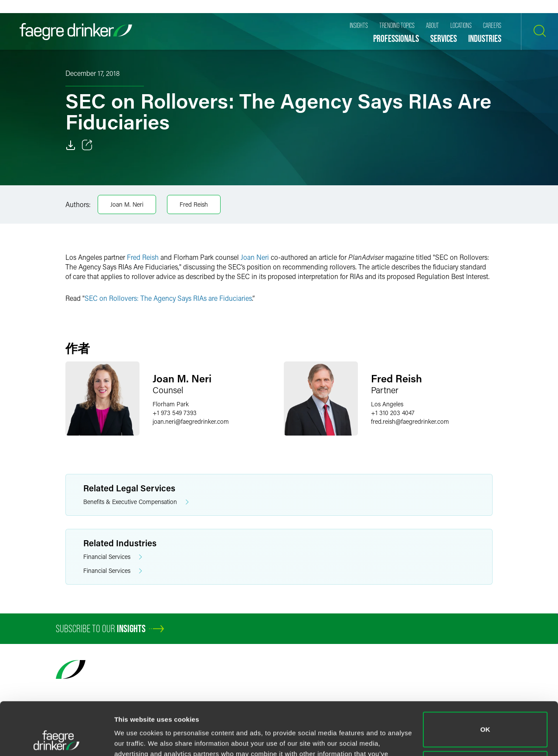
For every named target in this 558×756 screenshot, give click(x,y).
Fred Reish (194, 204)
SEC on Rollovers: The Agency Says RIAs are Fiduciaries (168, 298)
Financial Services (113, 557)
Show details (134, 739)
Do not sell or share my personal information (485, 719)
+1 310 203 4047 (393, 413)
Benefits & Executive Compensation (136, 502)
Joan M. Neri (127, 204)
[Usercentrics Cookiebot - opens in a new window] (56, 739)
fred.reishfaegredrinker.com (410, 421)
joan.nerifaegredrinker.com (191, 421)
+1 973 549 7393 (175, 413)
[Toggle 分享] (87, 145)
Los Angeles (387, 404)
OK (485, 680)
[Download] (71, 145)
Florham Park (171, 404)
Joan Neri (256, 257)
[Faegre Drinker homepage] (76, 32)
